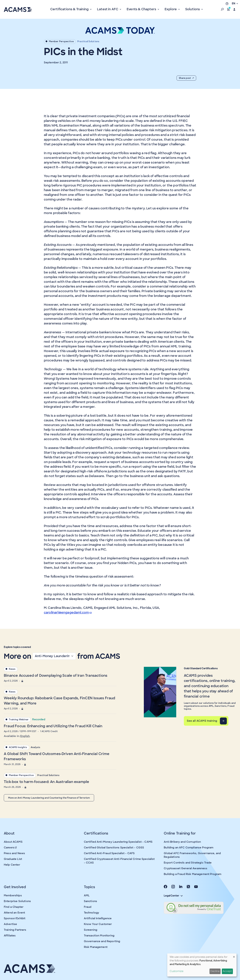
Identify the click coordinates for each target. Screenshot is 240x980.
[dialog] (202, 965)
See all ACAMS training (202, 721)
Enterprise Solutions (17, 901)
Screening (91, 930)
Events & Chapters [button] (142, 9)
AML (87, 895)
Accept (227, 971)
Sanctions (90, 901)
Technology (92, 913)
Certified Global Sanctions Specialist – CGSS (114, 848)
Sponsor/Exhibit (15, 918)
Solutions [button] (193, 9)
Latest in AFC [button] (108, 9)
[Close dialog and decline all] (234, 956)
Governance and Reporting (102, 941)
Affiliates (10, 936)
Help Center (12, 865)
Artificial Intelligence (98, 918)
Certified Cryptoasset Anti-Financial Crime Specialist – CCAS (119, 861)
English (25, 736)
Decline (215, 971)
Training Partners (15, 930)
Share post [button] (186, 78)
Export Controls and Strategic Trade (188, 863)
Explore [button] (171, 9)
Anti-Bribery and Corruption (182, 842)
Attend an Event (14, 913)
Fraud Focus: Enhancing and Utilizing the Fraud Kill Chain (53, 726)
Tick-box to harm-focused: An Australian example (46, 782)
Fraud (88, 907)
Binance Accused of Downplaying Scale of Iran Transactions (56, 675)
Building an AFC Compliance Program (189, 848)
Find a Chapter (14, 907)
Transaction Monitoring (99, 936)
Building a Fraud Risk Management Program (193, 874)
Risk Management (96, 947)
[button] (222, 9)
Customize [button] (176, 971)
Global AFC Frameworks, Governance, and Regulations (192, 855)
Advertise (10, 924)
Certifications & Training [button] (70, 9)
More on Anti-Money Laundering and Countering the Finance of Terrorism (49, 798)
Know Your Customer (98, 924)
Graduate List (13, 859)
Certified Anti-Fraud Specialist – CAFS (109, 853)
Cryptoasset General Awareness (185, 868)
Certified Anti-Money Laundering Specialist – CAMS (118, 842)
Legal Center (173, 896)
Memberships (13, 895)
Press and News (14, 853)
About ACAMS (13, 842)
